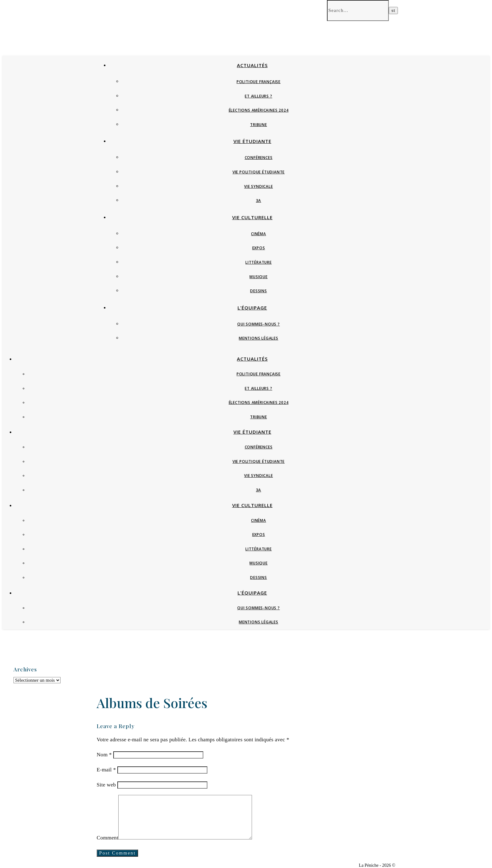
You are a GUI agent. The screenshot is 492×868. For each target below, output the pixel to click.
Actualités (252, 65)
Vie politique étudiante (259, 172)
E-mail (106, 770)
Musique (259, 277)
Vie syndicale (258, 186)
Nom (104, 755)
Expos (259, 248)
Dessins (259, 291)
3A (259, 201)
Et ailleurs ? (258, 96)
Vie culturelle (252, 217)
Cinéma (259, 234)
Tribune (259, 125)
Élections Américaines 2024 (259, 110)
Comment (107, 838)
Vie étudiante (252, 141)
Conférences (259, 158)
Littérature (259, 262)
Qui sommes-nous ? (259, 324)
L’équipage (252, 308)
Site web (106, 785)
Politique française (259, 82)
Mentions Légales (259, 338)
